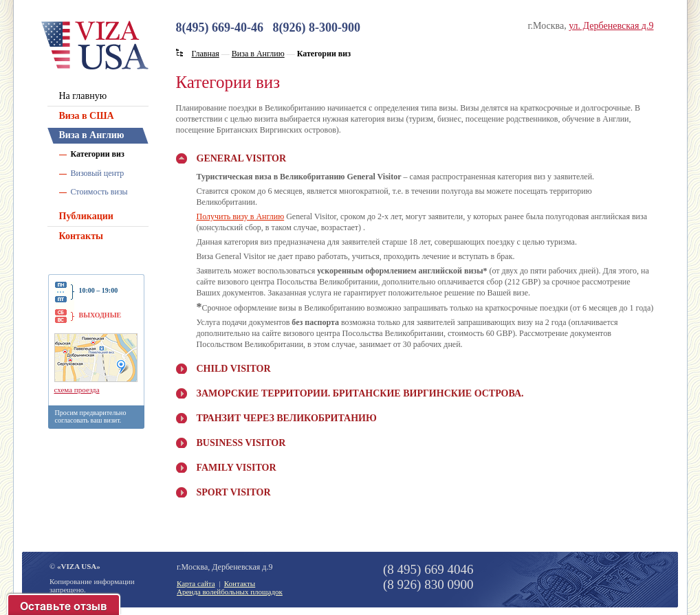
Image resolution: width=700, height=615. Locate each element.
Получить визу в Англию (241, 216)
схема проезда (77, 390)
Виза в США (87, 116)
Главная (206, 54)
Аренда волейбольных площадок (230, 592)
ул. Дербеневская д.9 (611, 26)
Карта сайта (196, 583)
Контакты (81, 236)
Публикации (86, 216)
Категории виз (98, 154)
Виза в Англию (92, 135)
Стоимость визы (99, 192)
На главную (83, 96)
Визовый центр (98, 173)
